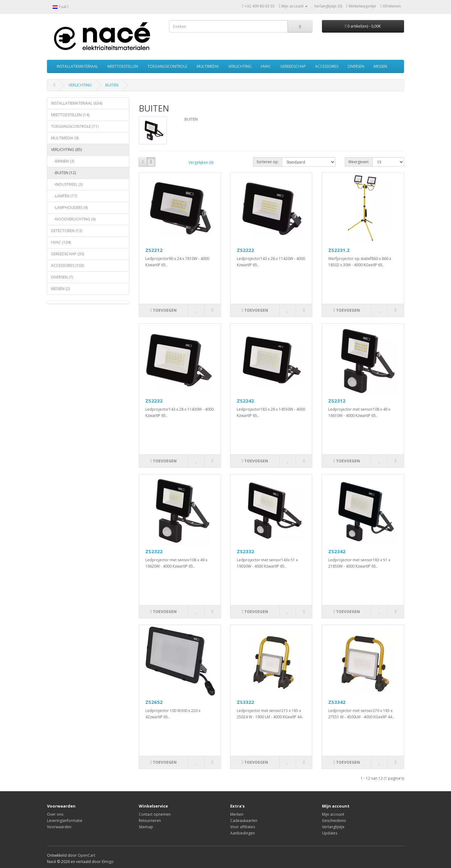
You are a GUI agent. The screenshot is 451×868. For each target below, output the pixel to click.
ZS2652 (154, 702)
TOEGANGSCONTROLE (167, 66)
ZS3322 (245, 702)
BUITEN (112, 85)
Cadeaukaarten (244, 821)
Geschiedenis (334, 821)
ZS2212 (154, 250)
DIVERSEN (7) (62, 277)
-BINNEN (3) (63, 161)
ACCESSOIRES (327, 66)
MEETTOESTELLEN (123, 66)
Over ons (55, 814)
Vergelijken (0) (201, 162)
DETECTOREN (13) (67, 231)
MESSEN (380, 66)
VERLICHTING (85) (66, 150)
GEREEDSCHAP (293, 66)
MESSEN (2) (60, 289)
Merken (237, 814)
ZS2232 (154, 401)
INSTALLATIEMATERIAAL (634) (77, 103)
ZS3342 (337, 702)
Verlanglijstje (333, 827)
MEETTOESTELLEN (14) (70, 115)
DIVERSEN (356, 66)
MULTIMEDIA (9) (65, 138)
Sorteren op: (268, 162)
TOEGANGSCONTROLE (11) (75, 126)
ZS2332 (245, 551)
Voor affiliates (243, 827)
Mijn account (333, 814)
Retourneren (150, 821)
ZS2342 (337, 551)
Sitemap (146, 827)
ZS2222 (245, 250)
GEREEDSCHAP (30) (67, 254)
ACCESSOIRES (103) (67, 265)
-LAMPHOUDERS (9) (69, 208)
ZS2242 (245, 401)
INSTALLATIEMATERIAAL (77, 66)
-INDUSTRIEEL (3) (67, 184)
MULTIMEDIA (208, 66)
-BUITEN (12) (63, 173)
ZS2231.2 (339, 250)
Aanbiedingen (243, 833)
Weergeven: (359, 162)
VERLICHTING (240, 66)
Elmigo (108, 862)
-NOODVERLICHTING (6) (73, 219)
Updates (330, 833)
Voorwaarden (59, 827)
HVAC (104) (61, 242)
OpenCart (86, 855)
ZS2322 (154, 551)
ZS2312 (337, 401)
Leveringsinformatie (65, 821)
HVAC (266, 66)
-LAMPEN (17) (64, 196)
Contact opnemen (155, 814)
